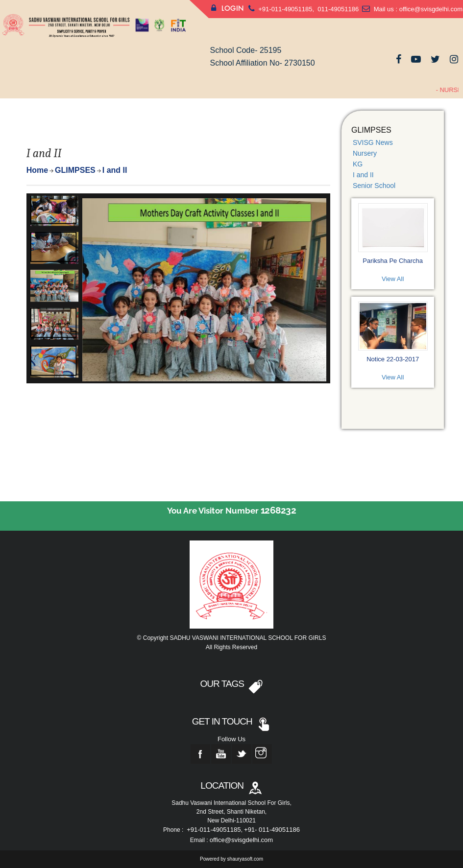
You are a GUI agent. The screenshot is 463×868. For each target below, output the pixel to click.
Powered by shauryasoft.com (231, 859)
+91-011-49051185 (285, 9)
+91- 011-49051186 (272, 830)
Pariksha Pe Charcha (393, 261)
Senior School (374, 186)
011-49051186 (337, 9)
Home (37, 170)
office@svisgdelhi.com (431, 9)
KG (358, 164)
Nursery (365, 153)
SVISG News (373, 142)
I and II (363, 175)
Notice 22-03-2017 (393, 359)
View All (393, 279)
